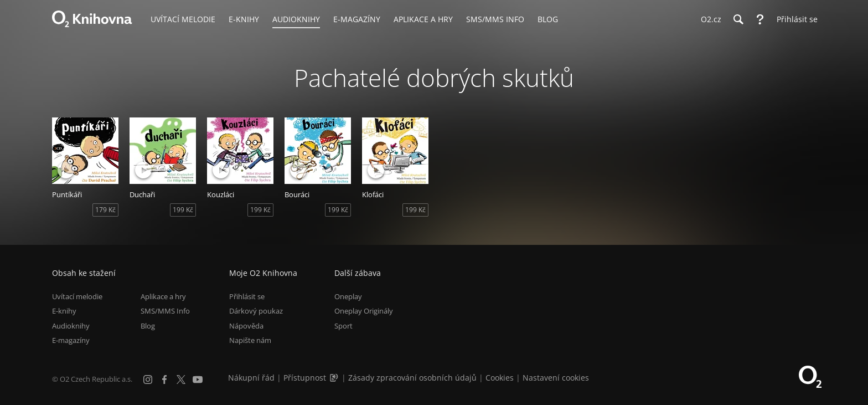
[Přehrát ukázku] (66, 170)
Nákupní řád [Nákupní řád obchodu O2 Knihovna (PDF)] (251, 378)
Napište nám (250, 340)
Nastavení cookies (556, 378)
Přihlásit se (247, 296)
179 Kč (105, 210)
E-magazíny (71, 340)
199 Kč (183, 210)
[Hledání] (738, 19)
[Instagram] (148, 380)
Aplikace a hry (163, 296)
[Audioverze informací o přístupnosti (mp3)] (335, 378)
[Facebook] (164, 380)
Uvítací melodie (77, 296)
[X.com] (181, 380)
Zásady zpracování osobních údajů (412, 378)
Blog (148, 326)
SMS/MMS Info (165, 311)
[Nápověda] (760, 19)
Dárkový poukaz (256, 311)
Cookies (500, 378)
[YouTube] (198, 380)
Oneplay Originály (364, 311)
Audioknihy (71, 326)
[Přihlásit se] (794, 19)
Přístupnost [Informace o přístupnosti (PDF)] (305, 378)
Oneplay (348, 296)
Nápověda (246, 326)
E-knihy (64, 311)
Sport (343, 326)
